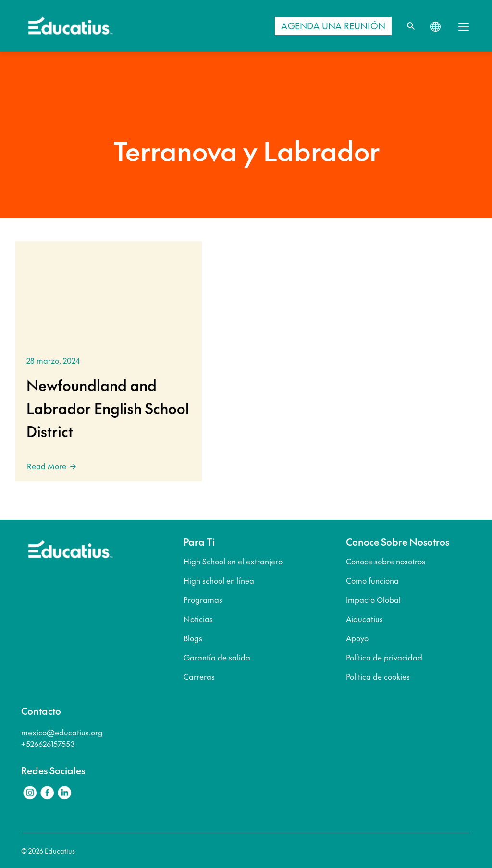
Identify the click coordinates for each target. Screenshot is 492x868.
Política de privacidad (384, 657)
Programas (203, 599)
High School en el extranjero (233, 561)
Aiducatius (364, 619)
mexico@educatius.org (62, 732)
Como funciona (372, 580)
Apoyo (357, 638)
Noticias (198, 619)
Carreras (199, 676)
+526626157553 (48, 744)
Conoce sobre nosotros (386, 561)
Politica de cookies (378, 676)
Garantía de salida (217, 657)
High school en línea (219, 580)
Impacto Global (373, 599)
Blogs (193, 638)
